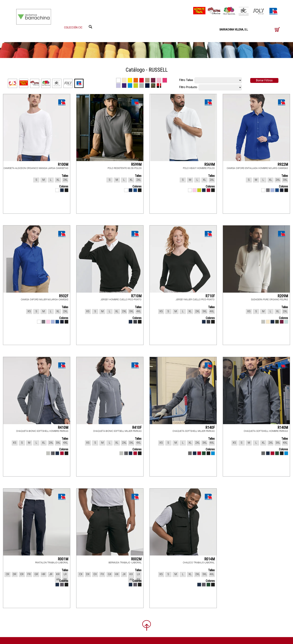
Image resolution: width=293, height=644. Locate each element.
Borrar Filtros (264, 80)
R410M (63, 428)
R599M (136, 164)
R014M (210, 559)
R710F (210, 296)
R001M (63, 559)
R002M (136, 559)
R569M (210, 164)
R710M (136, 296)
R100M (63, 164)
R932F (64, 296)
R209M (283, 296)
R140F (210, 428)
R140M (283, 428)
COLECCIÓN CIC (73, 28)
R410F (137, 428)
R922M (283, 164)
